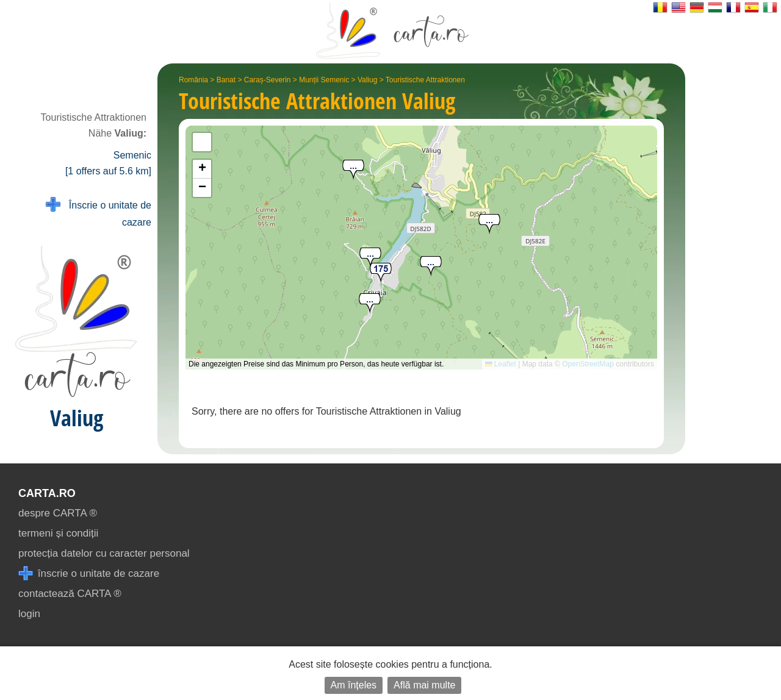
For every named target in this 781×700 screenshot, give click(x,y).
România (193, 80)
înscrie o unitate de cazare (89, 573)
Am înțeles (354, 685)
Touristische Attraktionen (425, 80)
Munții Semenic (324, 80)
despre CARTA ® (58, 513)
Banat (226, 80)
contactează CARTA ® (70, 594)
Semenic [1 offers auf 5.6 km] (108, 163)
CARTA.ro (47, 493)
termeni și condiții (58, 533)
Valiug (367, 80)
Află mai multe (424, 685)
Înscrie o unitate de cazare (99, 212)
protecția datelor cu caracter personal (104, 553)
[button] (370, 304)
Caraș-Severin (268, 80)
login (29, 614)
